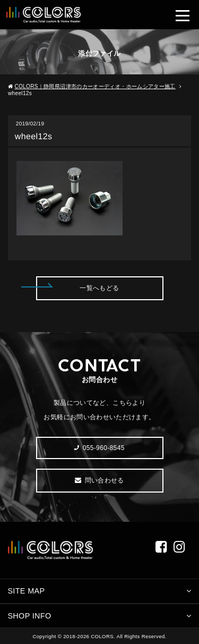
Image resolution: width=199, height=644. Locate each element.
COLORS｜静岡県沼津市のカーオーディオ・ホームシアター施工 (95, 86)
